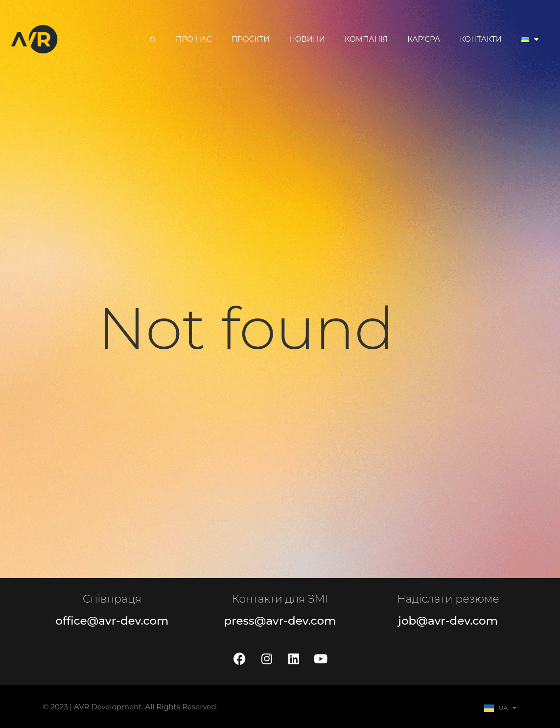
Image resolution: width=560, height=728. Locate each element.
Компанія (366, 39)
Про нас (194, 39)
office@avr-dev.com (112, 621)
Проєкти (251, 39)
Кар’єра (424, 39)
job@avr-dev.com (448, 621)
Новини (307, 39)
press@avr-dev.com (280, 621)
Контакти (481, 39)
